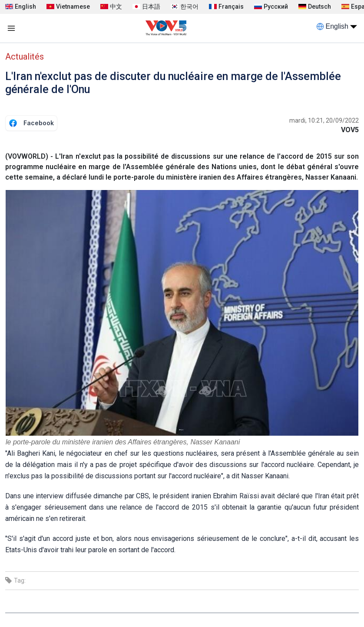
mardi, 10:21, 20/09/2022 (324, 120)
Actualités (25, 57)
